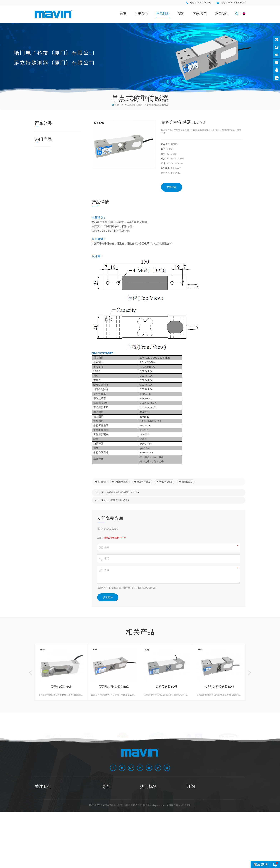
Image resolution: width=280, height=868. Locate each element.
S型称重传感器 (45, 168)
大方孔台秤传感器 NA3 (66, 288)
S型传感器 (145, 824)
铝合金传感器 (146, 841)
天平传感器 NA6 (62, 257)
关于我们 (141, 14)
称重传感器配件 (45, 222)
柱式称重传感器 (45, 209)
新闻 (181, 14)
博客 (171, 862)
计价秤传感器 (120, 482)
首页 (123, 14)
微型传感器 (43, 188)
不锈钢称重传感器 (47, 154)
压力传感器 (43, 195)
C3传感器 (145, 830)
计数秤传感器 (165, 482)
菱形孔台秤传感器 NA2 (66, 273)
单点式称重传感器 (47, 134)
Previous (31, 673)
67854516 (46, 819)
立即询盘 (172, 187)
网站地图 (180, 862)
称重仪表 (42, 236)
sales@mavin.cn (236, 3)
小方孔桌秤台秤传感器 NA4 (66, 305)
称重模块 (42, 147)
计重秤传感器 (142, 482)
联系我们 (222, 14)
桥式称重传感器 (45, 175)
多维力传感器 (44, 215)
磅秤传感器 (145, 813)
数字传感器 (43, 141)
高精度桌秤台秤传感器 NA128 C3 (123, 493)
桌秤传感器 (145, 796)
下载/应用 (200, 14)
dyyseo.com (159, 862)
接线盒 (40, 229)
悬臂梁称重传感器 (47, 161)
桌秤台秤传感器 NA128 (115, 538)
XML (189, 862)
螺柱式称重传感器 (47, 202)
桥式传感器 (145, 836)
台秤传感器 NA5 (166, 687)
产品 (104, 807)
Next (249, 673)
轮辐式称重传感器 (47, 181)
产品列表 (163, 14)
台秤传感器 (186, 482)
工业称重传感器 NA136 (118, 500)
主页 (104, 796)
